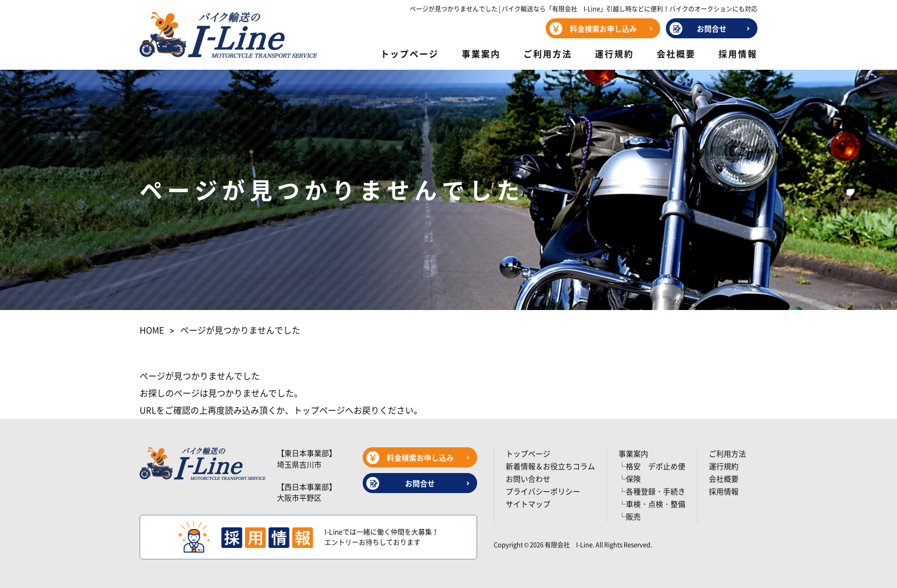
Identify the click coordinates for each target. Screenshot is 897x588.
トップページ (410, 54)
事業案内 (481, 54)
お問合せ (712, 28)
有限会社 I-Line (569, 545)
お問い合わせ (528, 478)
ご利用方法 (548, 54)
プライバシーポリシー (543, 491)
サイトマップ (528, 504)
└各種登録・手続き (652, 491)
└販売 (630, 516)
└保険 (630, 478)
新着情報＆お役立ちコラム (550, 466)
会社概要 (676, 54)
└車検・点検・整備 (652, 504)
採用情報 (738, 54)
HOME (152, 330)
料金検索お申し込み (603, 28)
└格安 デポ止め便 (652, 466)
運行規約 (614, 54)
